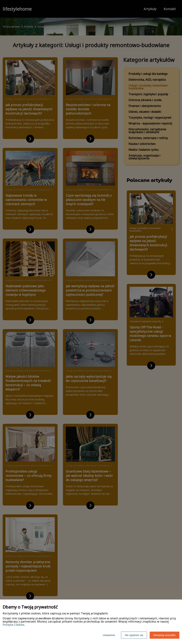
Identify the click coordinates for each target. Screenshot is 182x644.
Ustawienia (109, 635)
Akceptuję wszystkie (164, 635)
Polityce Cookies (14, 625)
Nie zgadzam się (134, 635)
